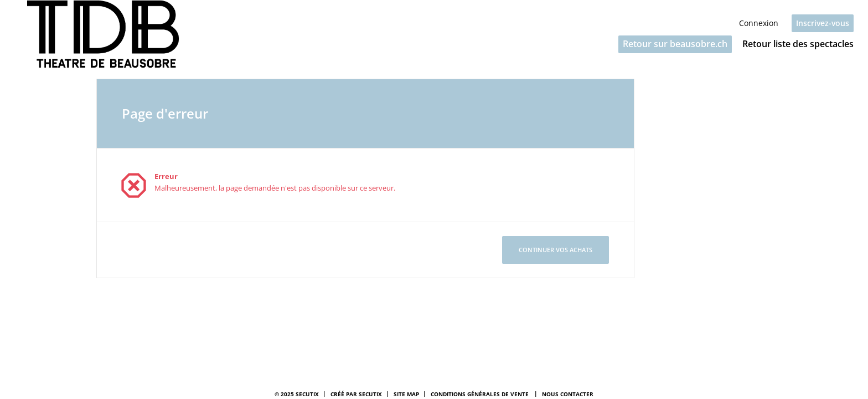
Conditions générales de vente (480, 394)
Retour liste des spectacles (798, 44)
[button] (675, 44)
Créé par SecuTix (356, 394)
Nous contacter (568, 394)
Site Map (406, 394)
